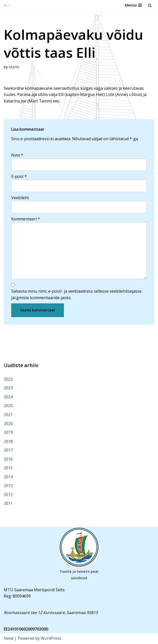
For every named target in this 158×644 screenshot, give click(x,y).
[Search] (150, 5)
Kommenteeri (26, 219)
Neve (9, 639)
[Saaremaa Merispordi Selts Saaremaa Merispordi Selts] (8, 5)
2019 (8, 433)
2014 (8, 477)
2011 (8, 504)
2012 (8, 495)
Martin (14, 67)
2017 (8, 451)
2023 (8, 388)
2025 (8, 406)
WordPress (51, 639)
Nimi (17, 155)
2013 (8, 486)
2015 (8, 468)
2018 (8, 442)
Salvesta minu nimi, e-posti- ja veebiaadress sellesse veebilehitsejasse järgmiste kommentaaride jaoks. (76, 295)
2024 (8, 397)
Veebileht (20, 198)
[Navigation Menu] (133, 5)
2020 (8, 424)
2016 (8, 459)
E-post (19, 176)
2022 (8, 379)
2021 (8, 415)
